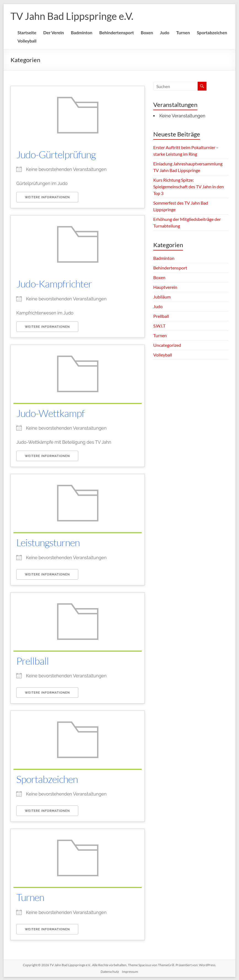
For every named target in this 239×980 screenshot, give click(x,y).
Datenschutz (110, 970)
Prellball (33, 660)
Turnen (183, 32)
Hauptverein (165, 287)
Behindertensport (116, 32)
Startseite (27, 32)
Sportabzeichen (212, 32)
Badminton (82, 32)
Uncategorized (167, 345)
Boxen (147, 32)
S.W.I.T (159, 326)
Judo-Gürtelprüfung (56, 154)
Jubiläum (162, 297)
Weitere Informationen (47, 197)
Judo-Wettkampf (50, 413)
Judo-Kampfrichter (54, 284)
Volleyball (27, 41)
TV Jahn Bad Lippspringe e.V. (72, 16)
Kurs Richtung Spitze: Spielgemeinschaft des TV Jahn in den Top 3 (189, 187)
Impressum (130, 970)
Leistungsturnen (48, 542)
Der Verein (54, 32)
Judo (165, 32)
